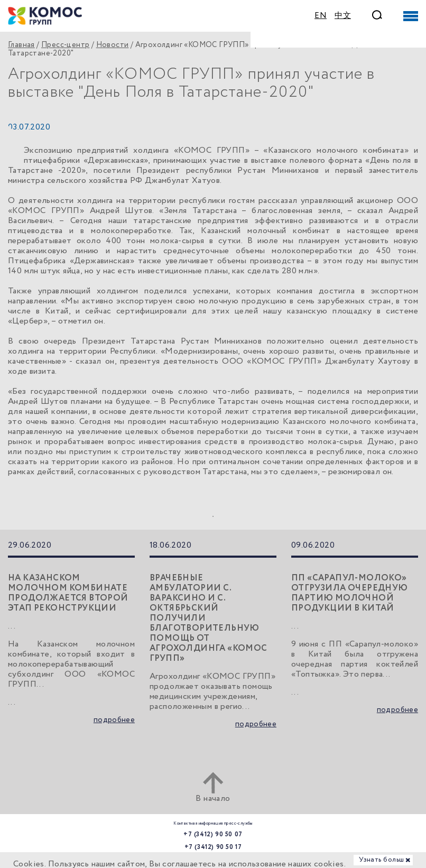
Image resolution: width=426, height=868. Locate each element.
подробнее (114, 720)
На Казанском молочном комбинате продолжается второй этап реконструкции (68, 593)
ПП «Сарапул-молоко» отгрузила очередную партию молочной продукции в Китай (350, 593)
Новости (113, 45)
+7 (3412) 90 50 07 (213, 834)
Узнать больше (383, 860)
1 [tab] (213, 516)
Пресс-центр (65, 45)
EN (321, 16)
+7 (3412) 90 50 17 (213, 847)
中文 (343, 16)
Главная (21, 45)
